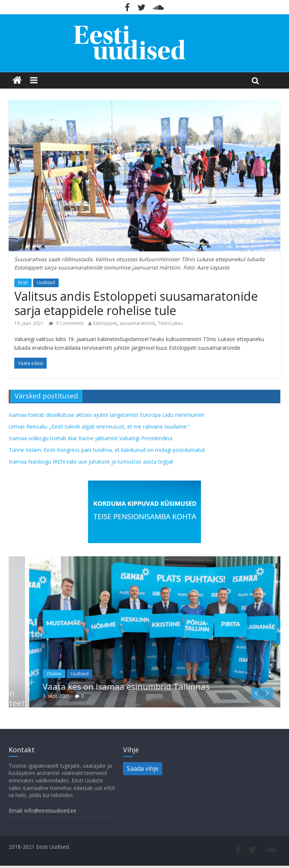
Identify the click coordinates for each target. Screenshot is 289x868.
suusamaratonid (137, 323)
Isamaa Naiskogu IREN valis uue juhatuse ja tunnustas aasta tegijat (91, 462)
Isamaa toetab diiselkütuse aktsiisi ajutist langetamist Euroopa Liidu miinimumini (106, 415)
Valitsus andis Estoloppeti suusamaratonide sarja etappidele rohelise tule (136, 303)
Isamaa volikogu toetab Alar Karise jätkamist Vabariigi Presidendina (91, 438)
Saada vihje (143, 768)
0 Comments (66, 323)
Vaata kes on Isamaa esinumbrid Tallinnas (157, 686)
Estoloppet (105, 323)
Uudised (46, 282)
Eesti (23, 282)
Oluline (84, 674)
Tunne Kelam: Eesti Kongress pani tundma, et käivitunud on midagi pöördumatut (107, 450)
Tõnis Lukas (170, 323)
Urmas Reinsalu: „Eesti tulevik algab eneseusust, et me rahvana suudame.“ (99, 426)
